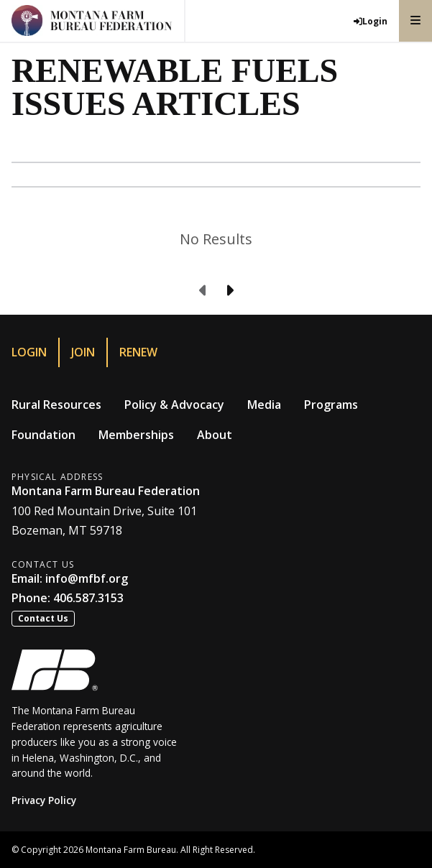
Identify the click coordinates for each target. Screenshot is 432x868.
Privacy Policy (44, 800)
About (215, 435)
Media (264, 405)
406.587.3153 (88, 598)
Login (29, 352)
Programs (331, 405)
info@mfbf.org (87, 578)
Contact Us (43, 618)
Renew (138, 352)
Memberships (136, 435)
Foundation (43, 435)
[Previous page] (203, 291)
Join (83, 352)
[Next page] (229, 291)
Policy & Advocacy (174, 405)
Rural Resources (56, 405)
